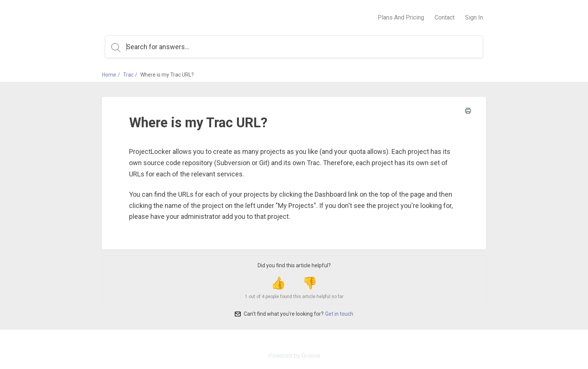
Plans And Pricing (401, 17)
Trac (128, 75)
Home (109, 75)
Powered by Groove (294, 356)
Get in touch (339, 314)
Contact (445, 17)
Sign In (474, 17)
